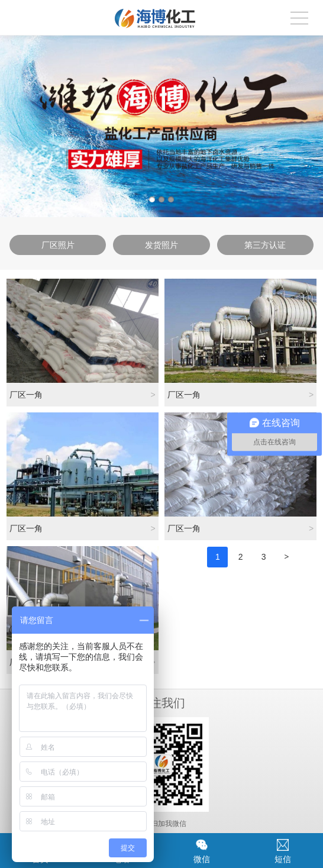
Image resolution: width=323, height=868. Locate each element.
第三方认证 (265, 245)
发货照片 (161, 245)
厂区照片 (58, 245)
